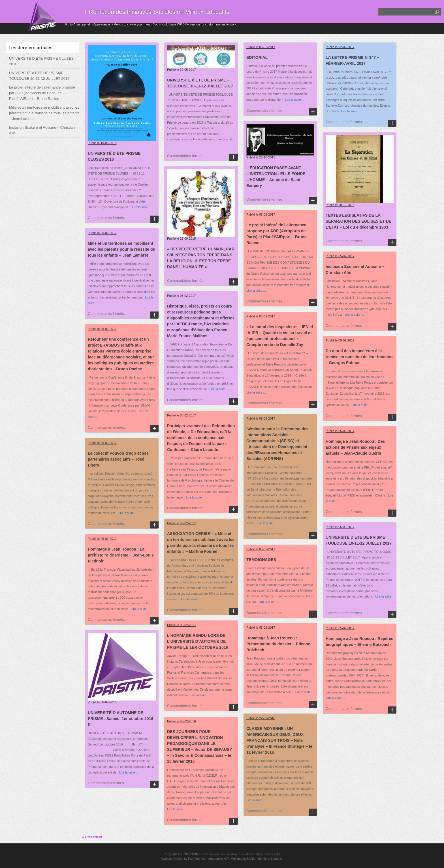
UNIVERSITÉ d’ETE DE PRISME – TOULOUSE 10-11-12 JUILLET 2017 (39, 76)
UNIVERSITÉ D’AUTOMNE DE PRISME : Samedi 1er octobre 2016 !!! (120, 719)
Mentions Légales (270, 859)
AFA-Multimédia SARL (239, 859)
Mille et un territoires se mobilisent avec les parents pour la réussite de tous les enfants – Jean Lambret (44, 113)
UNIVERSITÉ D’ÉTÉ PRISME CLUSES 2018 (41, 61)
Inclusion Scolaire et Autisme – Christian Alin (42, 130)
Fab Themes (197, 859)
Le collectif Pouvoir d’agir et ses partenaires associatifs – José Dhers (118, 459)
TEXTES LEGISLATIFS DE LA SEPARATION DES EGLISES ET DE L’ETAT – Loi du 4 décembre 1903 (358, 221)
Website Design (172, 859)
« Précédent (92, 837)
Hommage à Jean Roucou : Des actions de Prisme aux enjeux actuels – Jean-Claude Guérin (355, 447)
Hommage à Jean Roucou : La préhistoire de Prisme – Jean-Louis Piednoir (121, 555)
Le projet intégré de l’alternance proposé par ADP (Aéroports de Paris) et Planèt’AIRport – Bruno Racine (42, 93)
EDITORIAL (257, 57)
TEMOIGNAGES (261, 560)
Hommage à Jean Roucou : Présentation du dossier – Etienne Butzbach (278, 644)
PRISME (195, 854)
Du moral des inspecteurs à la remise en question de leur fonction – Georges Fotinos (359, 357)
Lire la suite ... (140, 207)
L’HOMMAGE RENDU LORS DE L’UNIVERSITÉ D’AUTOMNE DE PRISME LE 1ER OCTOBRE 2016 (198, 641)
